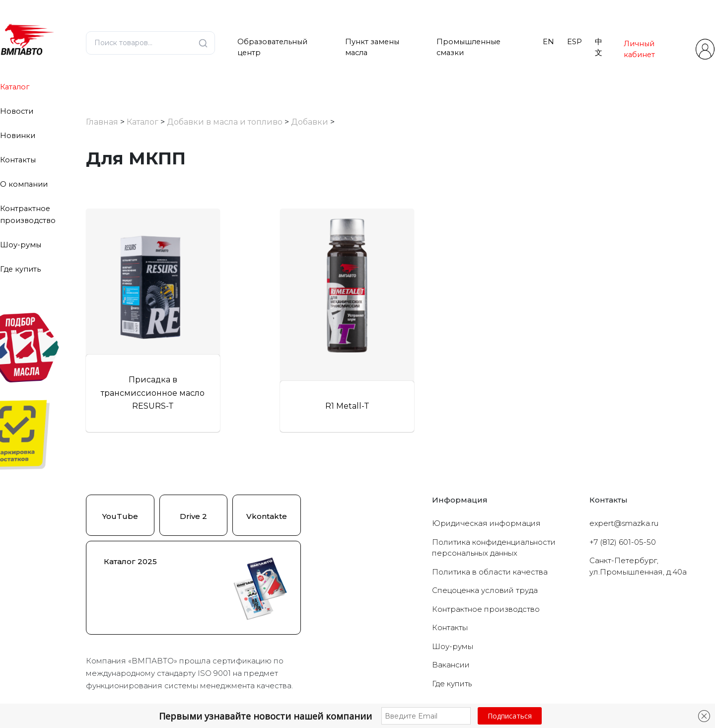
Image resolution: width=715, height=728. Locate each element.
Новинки (18, 136)
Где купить (20, 269)
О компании (24, 184)
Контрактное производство (486, 609)
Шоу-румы (21, 245)
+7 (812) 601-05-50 (623, 542)
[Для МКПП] (100, 252)
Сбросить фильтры (167, 295)
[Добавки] (92, 239)
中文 (599, 47)
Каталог (15, 87)
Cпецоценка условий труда (485, 590)
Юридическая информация (486, 523)
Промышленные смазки (468, 47)
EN (548, 42)
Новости (17, 111)
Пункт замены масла (372, 47)
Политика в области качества (490, 572)
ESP (574, 42)
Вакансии (451, 665)
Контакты (18, 160)
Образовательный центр (272, 47)
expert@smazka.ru (624, 523)
